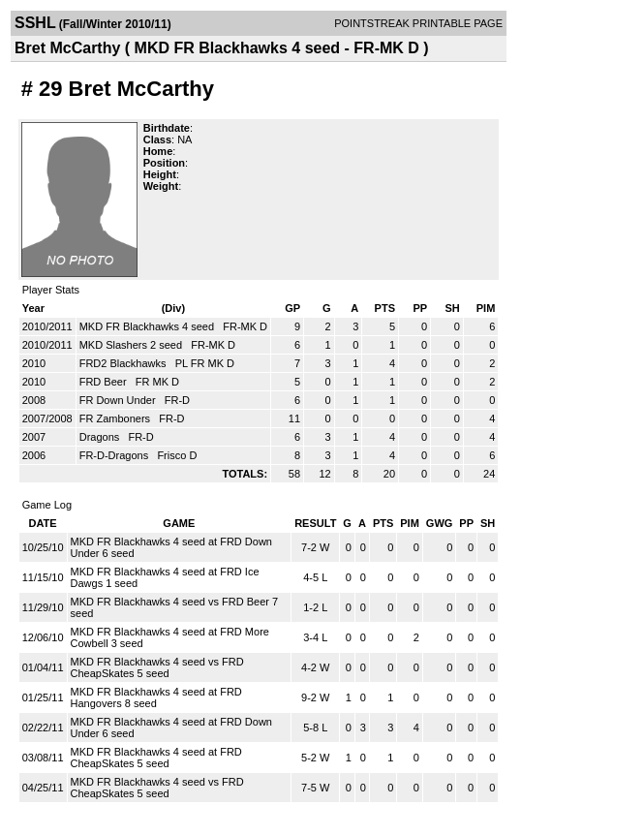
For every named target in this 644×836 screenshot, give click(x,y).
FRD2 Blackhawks (124, 363)
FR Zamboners (116, 418)
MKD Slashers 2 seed (132, 345)
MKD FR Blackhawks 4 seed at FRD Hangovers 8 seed (156, 697)
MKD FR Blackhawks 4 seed (148, 326)
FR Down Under (119, 400)
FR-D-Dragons (116, 455)
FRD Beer (105, 382)
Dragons (101, 437)
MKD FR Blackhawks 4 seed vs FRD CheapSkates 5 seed (157, 667)
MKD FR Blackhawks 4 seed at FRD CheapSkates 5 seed (156, 758)
